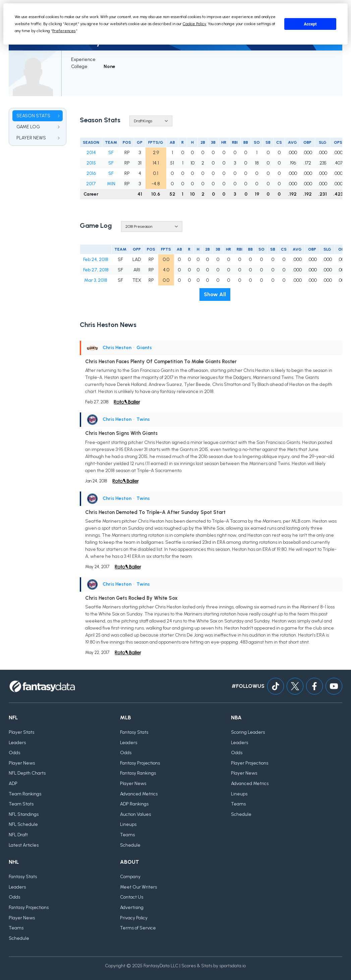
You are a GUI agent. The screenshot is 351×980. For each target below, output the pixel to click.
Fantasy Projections (140, 763)
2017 (91, 184)
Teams (127, 835)
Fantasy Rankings (138, 773)
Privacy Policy (134, 918)
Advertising (132, 907)
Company (130, 877)
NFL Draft (18, 835)
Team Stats (21, 804)
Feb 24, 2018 (96, 259)
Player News (22, 763)
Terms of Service (138, 928)
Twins (143, 419)
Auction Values (135, 814)
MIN (111, 184)
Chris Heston (117, 348)
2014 (91, 153)
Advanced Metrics (139, 794)
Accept (310, 24)
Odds (14, 753)
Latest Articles (24, 845)
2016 (91, 173)
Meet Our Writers (138, 887)
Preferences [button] (64, 31)
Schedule (130, 845)
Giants (144, 348)
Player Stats (21, 732)
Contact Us (132, 897)
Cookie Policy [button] (194, 24)
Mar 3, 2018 (96, 280)
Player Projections (250, 763)
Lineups (128, 824)
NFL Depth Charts (27, 773)
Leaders (17, 743)
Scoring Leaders (248, 732)
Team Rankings (25, 794)
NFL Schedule (23, 824)
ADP (13, 783)
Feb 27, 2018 (96, 270)
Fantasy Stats (134, 732)
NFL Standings (24, 814)
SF (111, 153)
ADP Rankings (134, 804)
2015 (91, 163)
